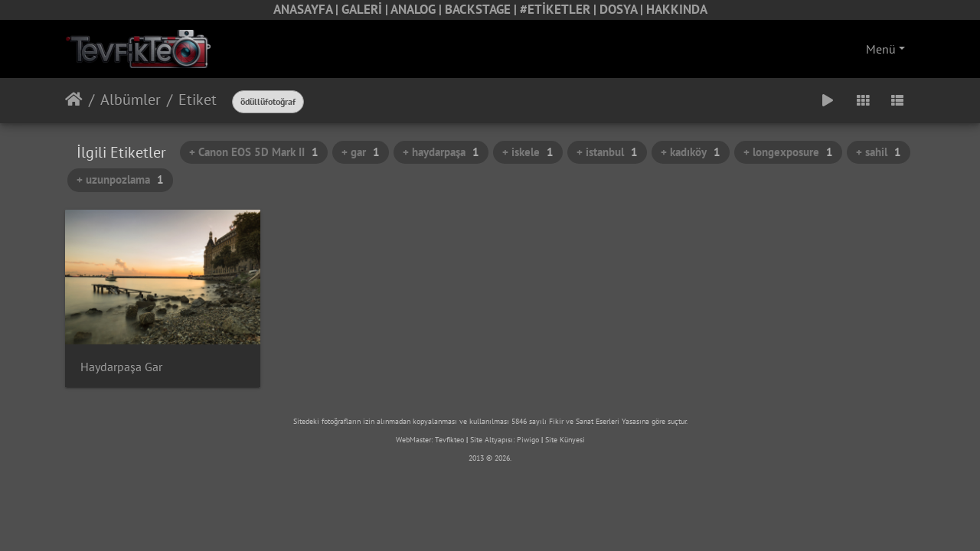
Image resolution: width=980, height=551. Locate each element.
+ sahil (879, 152)
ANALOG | (418, 9)
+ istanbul (607, 152)
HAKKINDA (677, 9)
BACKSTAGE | (482, 9)
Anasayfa (74, 99)
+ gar (361, 152)
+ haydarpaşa (441, 152)
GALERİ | (366, 9)
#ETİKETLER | (560, 9)
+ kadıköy (691, 152)
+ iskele (528, 152)
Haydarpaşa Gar (121, 367)
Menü (881, 49)
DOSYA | (623, 9)
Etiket (198, 99)
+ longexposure (788, 152)
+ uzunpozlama (120, 179)
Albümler (131, 99)
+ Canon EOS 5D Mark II (254, 152)
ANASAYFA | (307, 9)
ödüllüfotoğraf (268, 101)
